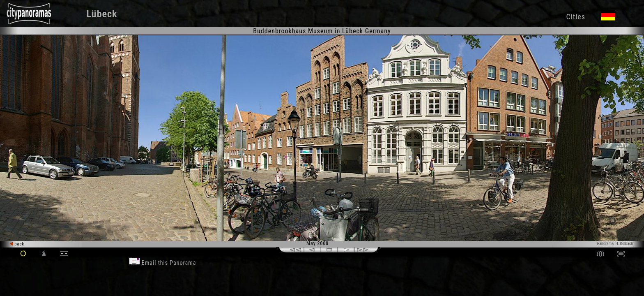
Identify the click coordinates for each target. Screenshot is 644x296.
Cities (575, 17)
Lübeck (102, 14)
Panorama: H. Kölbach (615, 244)
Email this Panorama (163, 263)
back (17, 244)
